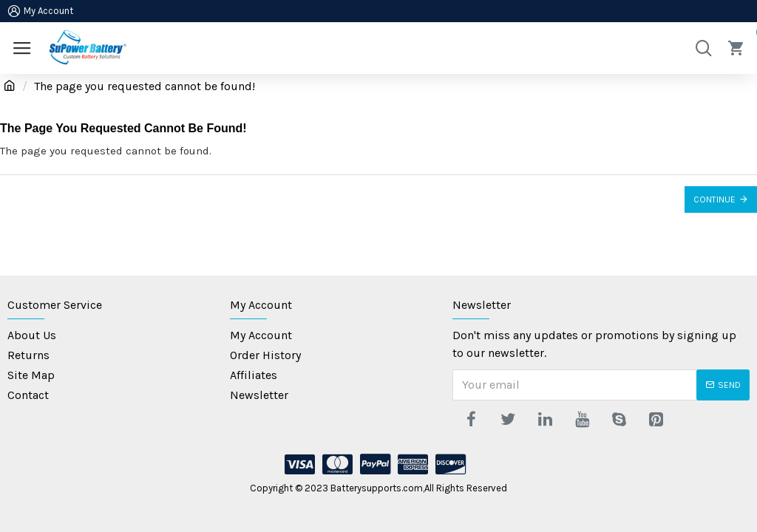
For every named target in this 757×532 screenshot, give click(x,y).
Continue (714, 199)
